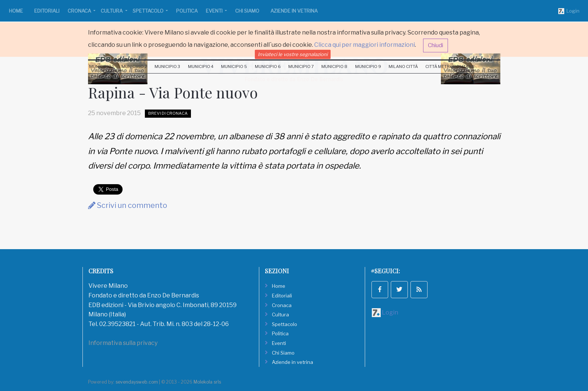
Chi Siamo (247, 11)
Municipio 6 (268, 66)
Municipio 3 (167, 66)
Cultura (112, 11)
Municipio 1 (102, 66)
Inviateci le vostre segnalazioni (293, 54)
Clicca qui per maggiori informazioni (365, 45)
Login (569, 11)
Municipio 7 (301, 66)
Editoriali (47, 11)
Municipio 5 (234, 66)
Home (16, 11)
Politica (187, 11)
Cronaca (80, 11)
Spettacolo (149, 11)
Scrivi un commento (128, 205)
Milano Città (403, 66)
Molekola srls (207, 382)
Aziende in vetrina (294, 11)
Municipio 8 (334, 66)
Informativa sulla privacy (123, 343)
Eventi (215, 11)
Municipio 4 (201, 66)
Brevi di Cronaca (168, 113)
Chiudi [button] (436, 45)
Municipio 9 (368, 66)
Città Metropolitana (450, 66)
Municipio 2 (134, 66)
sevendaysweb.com (137, 382)
